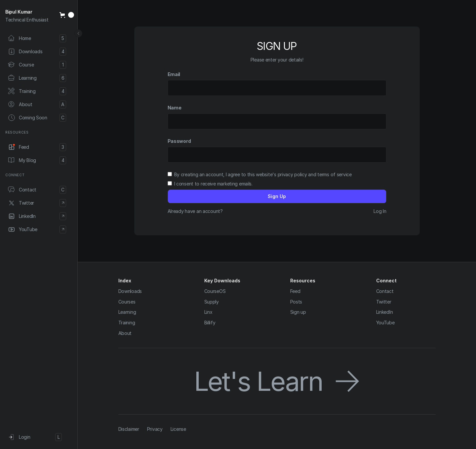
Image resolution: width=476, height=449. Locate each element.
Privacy (155, 429)
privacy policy (292, 174)
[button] (67, 15)
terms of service (335, 174)
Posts (296, 302)
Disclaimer (129, 429)
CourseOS (215, 291)
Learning (127, 312)
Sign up (298, 312)
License (178, 429)
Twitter (384, 302)
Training (127, 323)
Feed (295, 291)
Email (174, 74)
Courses (127, 302)
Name (175, 108)
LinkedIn (385, 312)
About (125, 333)
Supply (212, 302)
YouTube (385, 323)
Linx (208, 312)
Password (179, 141)
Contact (385, 291)
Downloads (130, 291)
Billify (210, 323)
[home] (30, 16)
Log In (380, 211)
